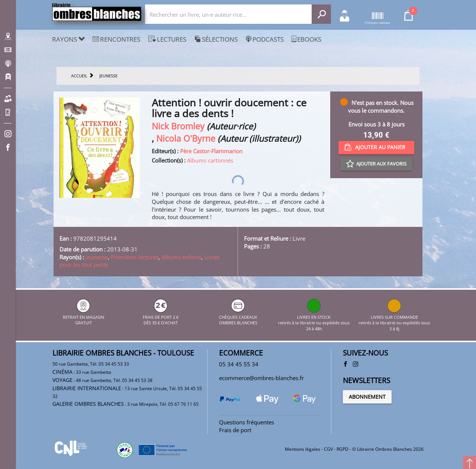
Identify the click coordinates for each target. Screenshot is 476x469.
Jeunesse (97, 257)
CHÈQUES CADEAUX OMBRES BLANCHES (238, 317)
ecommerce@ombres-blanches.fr (261, 378)
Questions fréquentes (247, 422)
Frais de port (235, 430)
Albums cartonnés (210, 160)
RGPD (342, 449)
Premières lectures (135, 257)
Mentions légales (303, 449)
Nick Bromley (178, 126)
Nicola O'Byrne (186, 139)
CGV (328, 449)
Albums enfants (181, 257)
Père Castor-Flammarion (211, 151)
